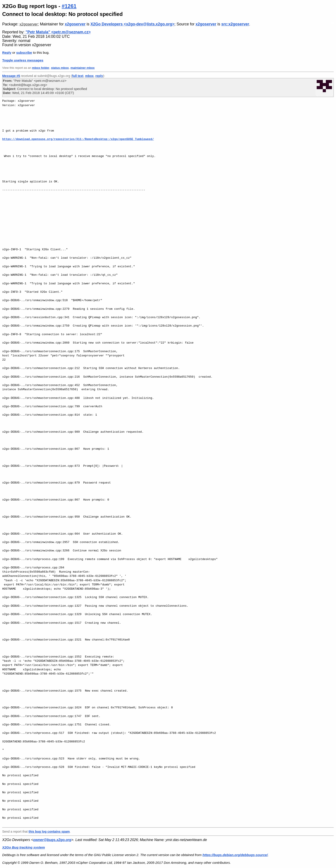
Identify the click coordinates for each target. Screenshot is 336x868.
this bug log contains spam (49, 832)
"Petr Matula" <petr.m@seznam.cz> (58, 32)
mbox (89, 76)
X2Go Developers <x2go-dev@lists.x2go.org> (133, 24)
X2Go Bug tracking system (24, 847)
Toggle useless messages (23, 60)
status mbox (60, 68)
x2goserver (29, 24)
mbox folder (41, 68)
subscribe (24, 53)
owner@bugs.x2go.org (52, 840)
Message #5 (11, 76)
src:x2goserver (235, 24)
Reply (7, 53)
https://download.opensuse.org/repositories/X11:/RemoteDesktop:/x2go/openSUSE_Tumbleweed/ (78, 139)
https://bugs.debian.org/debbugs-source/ (235, 855)
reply (99, 76)
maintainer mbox (83, 68)
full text (78, 76)
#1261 (69, 6)
